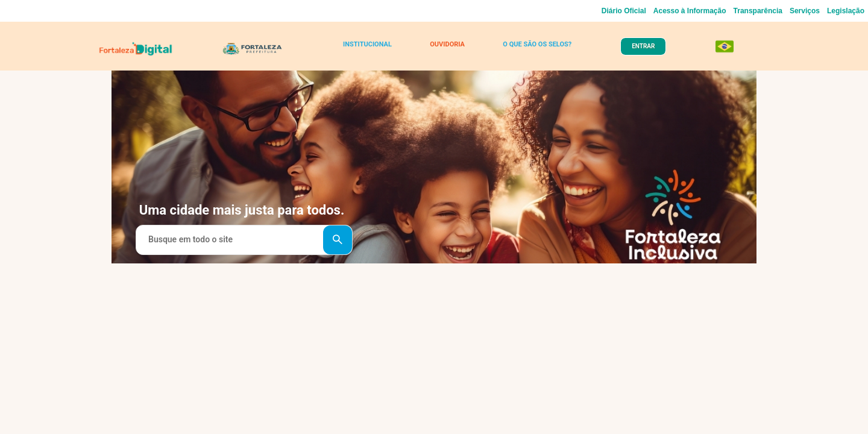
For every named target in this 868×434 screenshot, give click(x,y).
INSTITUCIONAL (370, 49)
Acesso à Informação (690, 11)
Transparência (758, 11)
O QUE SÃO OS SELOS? (531, 49)
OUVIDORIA (445, 49)
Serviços (805, 11)
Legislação (846, 11)
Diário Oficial (624, 11)
